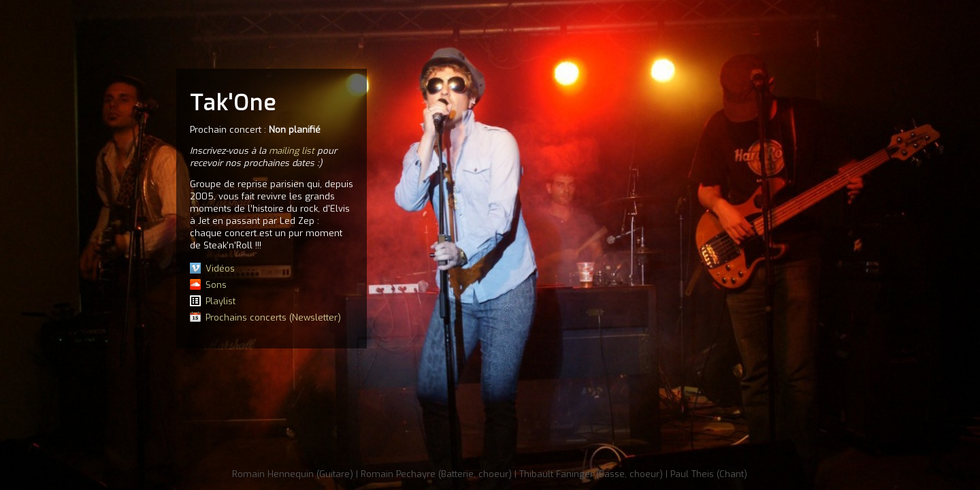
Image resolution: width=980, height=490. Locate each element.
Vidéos (220, 268)
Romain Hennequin (273, 474)
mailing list (292, 151)
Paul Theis (692, 474)
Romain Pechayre (398, 474)
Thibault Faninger (556, 474)
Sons (216, 285)
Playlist (220, 301)
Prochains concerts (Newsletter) (273, 317)
